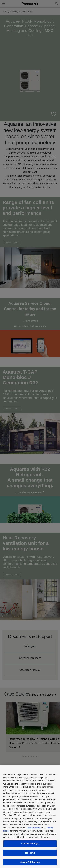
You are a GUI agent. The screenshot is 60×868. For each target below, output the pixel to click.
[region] (30, 817)
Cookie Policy (34, 828)
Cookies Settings (30, 844)
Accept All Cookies (30, 862)
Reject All (30, 853)
